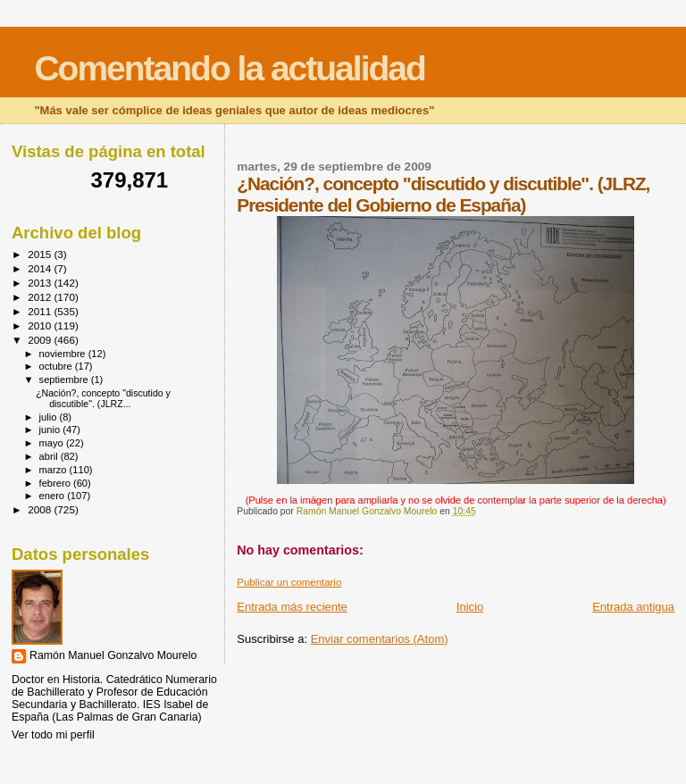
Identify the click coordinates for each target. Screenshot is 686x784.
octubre (57, 366)
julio (50, 417)
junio (51, 430)
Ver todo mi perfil (53, 735)
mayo (53, 443)
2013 (41, 283)
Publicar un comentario (289, 582)
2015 (41, 254)
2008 (41, 509)
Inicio (470, 607)
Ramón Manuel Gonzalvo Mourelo (113, 655)
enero (54, 496)
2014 (41, 268)
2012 (41, 297)
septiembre (65, 379)
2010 (41, 325)
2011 (41, 311)
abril (50, 456)
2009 (41, 340)
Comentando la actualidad (229, 68)
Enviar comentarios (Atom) (380, 639)
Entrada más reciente (292, 607)
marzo (54, 470)
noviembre (64, 354)
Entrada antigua (633, 607)
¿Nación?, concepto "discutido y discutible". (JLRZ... (103, 398)
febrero (56, 483)
